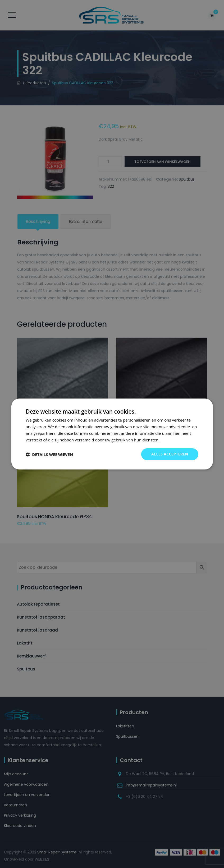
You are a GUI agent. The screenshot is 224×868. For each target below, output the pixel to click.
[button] (49, 454)
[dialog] (112, 434)
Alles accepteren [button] (170, 454)
